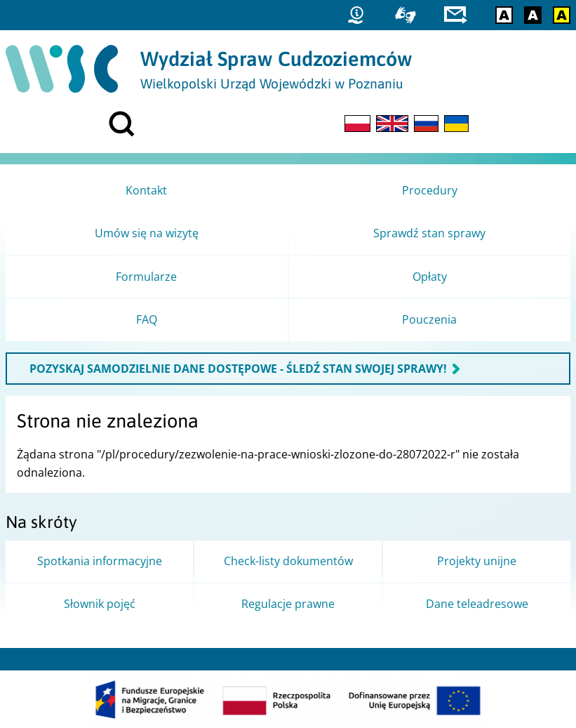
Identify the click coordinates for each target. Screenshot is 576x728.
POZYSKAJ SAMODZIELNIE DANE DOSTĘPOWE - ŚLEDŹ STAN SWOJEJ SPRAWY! (238, 369)
